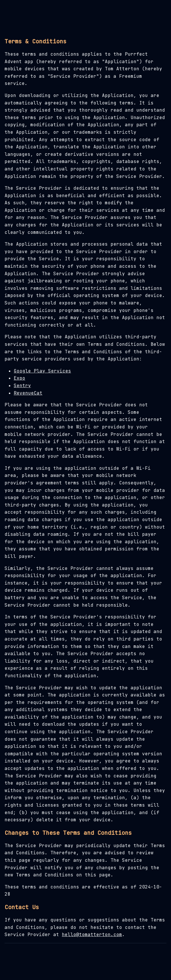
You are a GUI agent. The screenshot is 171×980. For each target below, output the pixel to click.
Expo (19, 378)
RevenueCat (28, 393)
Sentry (22, 386)
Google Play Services (42, 371)
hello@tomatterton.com (92, 935)
